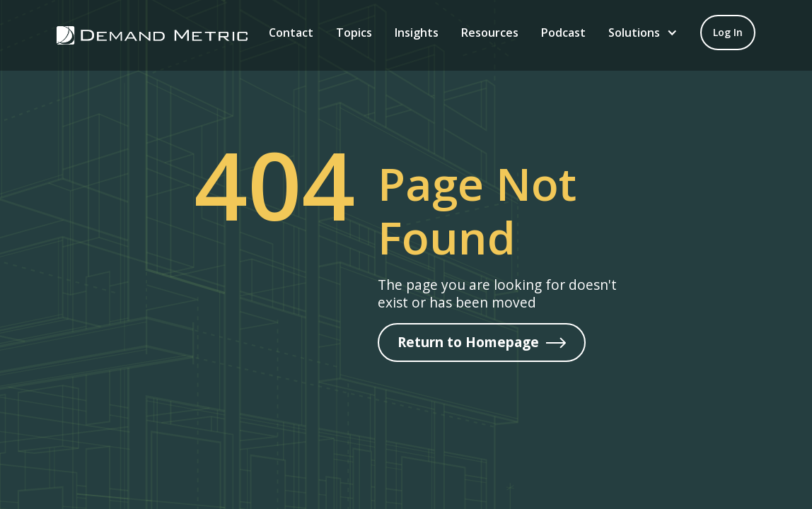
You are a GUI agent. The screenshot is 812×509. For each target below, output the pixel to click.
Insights (417, 33)
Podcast (563, 33)
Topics (354, 33)
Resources (490, 33)
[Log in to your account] (728, 33)
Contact (291, 33)
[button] (643, 33)
